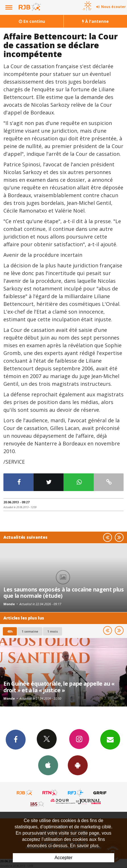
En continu (32, 21)
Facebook (16, 739)
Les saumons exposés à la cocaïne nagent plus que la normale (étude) (64, 593)
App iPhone (48, 765)
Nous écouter (113, 7)
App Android (78, 765)
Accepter (63, 858)
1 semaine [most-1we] (30, 631)
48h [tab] (10, 631)
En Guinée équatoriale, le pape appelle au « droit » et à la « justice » (59, 687)
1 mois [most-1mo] (53, 631)
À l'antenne (95, 21)
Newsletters (110, 739)
